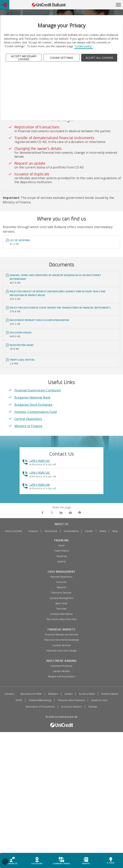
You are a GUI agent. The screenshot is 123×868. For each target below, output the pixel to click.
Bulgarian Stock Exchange (33, 405)
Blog (115, 531)
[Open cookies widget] (5, 862)
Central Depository (28, 419)
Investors (33, 531)
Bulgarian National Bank (33, 397)
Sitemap (93, 707)
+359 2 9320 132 (39, 461)
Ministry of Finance (28, 426)
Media (103, 531)
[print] (80, 513)
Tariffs (19, 700)
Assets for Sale (99, 700)
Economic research (72, 707)
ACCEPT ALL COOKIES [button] (99, 58)
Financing (61, 540)
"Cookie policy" (83, 46)
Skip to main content (97, 5)
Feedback (53, 694)
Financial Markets (61, 630)
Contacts (9, 694)
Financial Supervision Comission (38, 390)
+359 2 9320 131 (39, 473)
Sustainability (71, 531)
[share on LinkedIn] (61, 513)
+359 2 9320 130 (39, 485)
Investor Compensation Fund (36, 412)
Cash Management (61, 572)
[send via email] (70, 513)
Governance (51, 531)
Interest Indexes (110, 694)
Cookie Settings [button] (61, 58)
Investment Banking (61, 661)
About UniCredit (14, 531)
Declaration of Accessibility (40, 707)
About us (62, 524)
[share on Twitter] (52, 513)
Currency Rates (87, 694)
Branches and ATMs (31, 694)
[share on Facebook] (43, 513)
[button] (118, 5)
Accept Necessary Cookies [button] (24, 58)
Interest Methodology (40, 700)
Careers (89, 531)
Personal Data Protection (71, 700)
